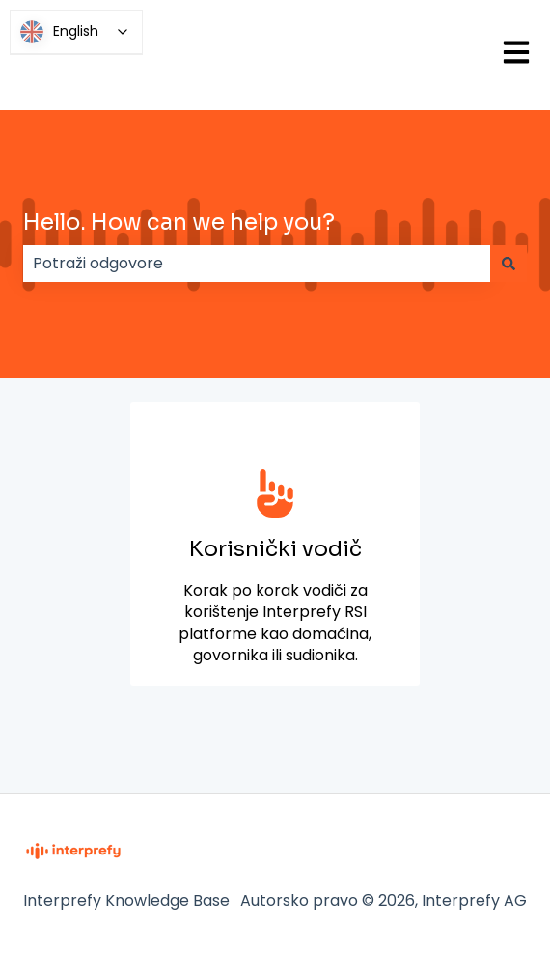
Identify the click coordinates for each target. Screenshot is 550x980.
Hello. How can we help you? (179, 223)
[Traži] (509, 264)
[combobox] (257, 264)
